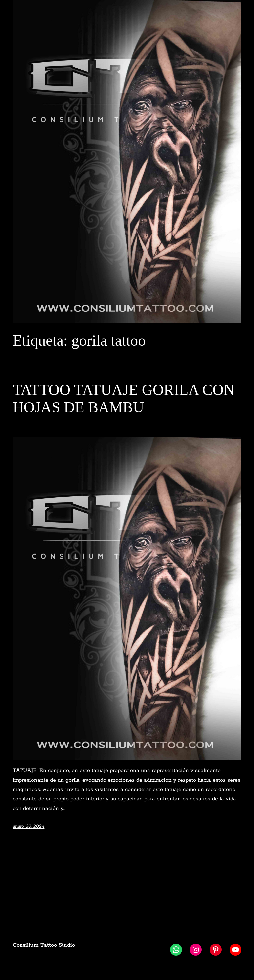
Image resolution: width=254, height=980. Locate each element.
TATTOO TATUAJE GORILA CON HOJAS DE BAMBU (124, 399)
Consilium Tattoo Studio (44, 945)
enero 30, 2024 (28, 826)
